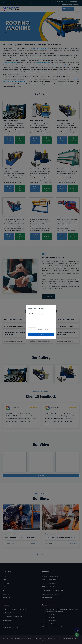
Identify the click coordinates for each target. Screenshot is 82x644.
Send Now (41, 334)
